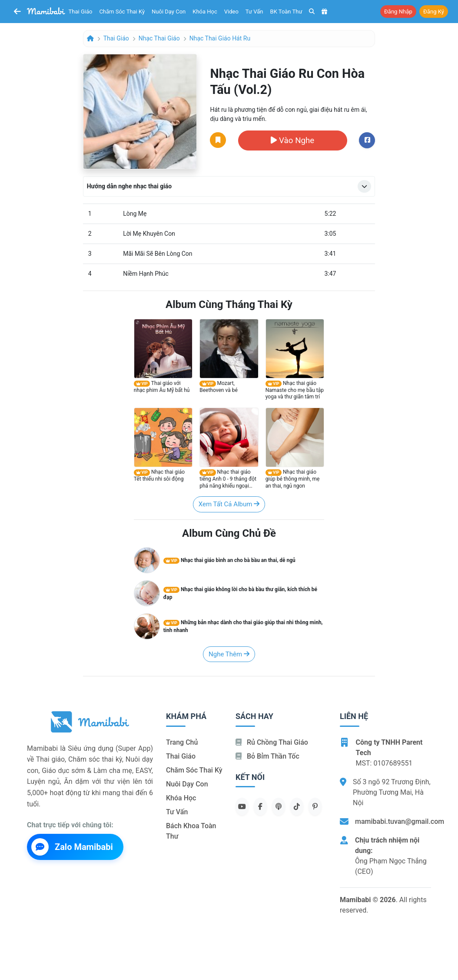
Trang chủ (182, 742)
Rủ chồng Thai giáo (272, 742)
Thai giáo (81, 12)
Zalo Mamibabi (72, 847)
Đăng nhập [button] (398, 12)
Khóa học (205, 12)
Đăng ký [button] (434, 12)
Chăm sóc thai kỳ (122, 12)
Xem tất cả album (229, 504)
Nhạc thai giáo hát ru (220, 38)
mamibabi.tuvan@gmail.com (400, 821)
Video (231, 12)
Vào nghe (292, 140)
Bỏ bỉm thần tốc (267, 756)
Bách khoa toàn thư (191, 831)
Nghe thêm (229, 654)
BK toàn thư (286, 12)
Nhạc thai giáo (159, 38)
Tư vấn (254, 12)
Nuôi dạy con (169, 12)
